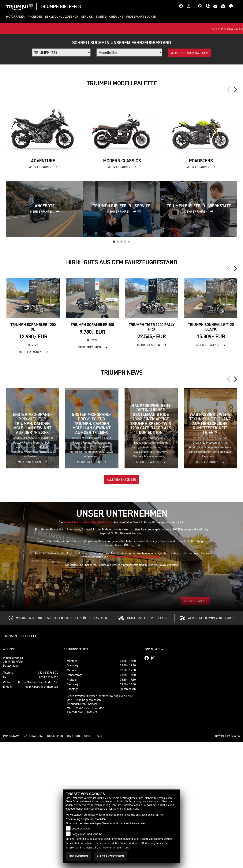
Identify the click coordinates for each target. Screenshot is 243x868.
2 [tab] (118, 366)
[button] (16, 17)
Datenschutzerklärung (126, 809)
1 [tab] (114, 366)
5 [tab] (129, 366)
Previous (229, 215)
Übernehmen (78, 856)
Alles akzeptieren (110, 856)
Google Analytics (81, 828)
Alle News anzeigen (121, 605)
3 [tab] (121, 366)
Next (235, 215)
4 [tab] (125, 366)
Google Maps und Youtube (87, 834)
